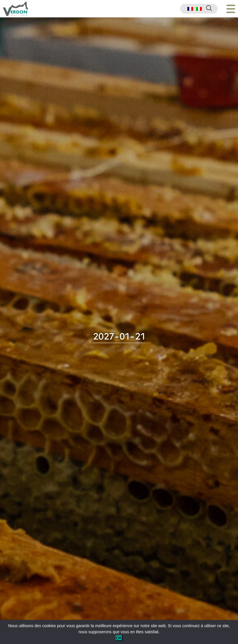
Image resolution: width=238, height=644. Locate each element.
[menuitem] (190, 9)
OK (119, 638)
